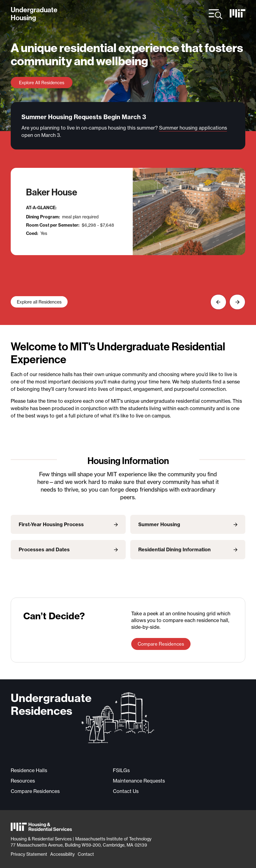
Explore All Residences (42, 83)
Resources (23, 781)
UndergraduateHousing (34, 14)
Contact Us (126, 791)
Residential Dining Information (174, 549)
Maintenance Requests (139, 781)
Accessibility (62, 854)
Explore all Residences (39, 302)
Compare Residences (161, 644)
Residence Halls (29, 770)
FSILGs (121, 770)
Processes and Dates (44, 549)
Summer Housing (159, 524)
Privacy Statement (29, 854)
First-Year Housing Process (51, 524)
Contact (86, 854)
